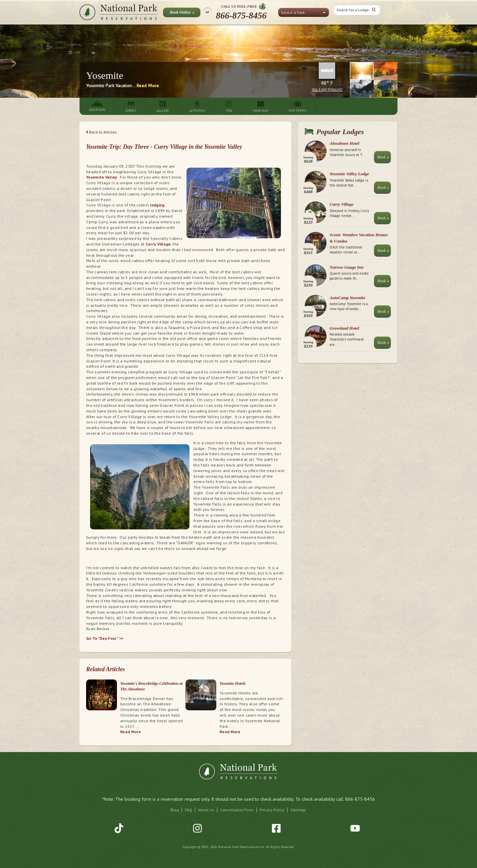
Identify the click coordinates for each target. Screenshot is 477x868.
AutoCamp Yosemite (347, 298)
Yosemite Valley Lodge (349, 174)
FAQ (188, 810)
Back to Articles (102, 132)
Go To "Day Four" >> (105, 638)
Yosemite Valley (102, 177)
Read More (148, 85)
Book (383, 159)
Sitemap (298, 810)
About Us (206, 810)
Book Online (182, 14)
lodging (157, 205)
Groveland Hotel (344, 328)
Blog (175, 810)
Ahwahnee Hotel (344, 143)
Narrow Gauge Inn (347, 267)
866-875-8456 (241, 16)
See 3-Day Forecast (327, 90)
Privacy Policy (272, 810)
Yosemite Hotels (233, 683)
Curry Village (158, 244)
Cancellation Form (237, 810)
